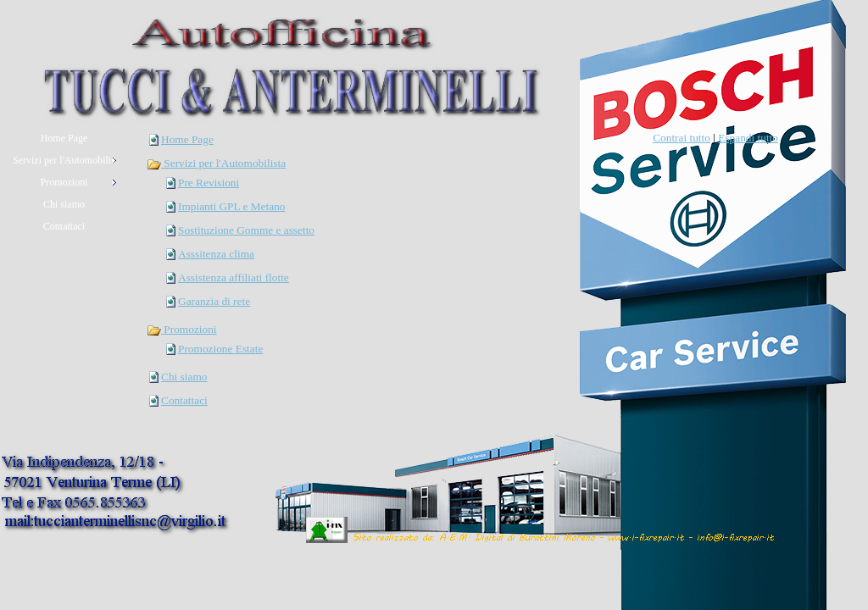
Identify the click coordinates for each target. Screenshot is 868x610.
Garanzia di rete (214, 301)
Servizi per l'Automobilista (216, 163)
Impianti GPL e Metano (231, 206)
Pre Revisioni (209, 183)
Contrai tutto (682, 138)
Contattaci (184, 400)
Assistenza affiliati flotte (234, 277)
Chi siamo (184, 377)
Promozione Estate (220, 349)
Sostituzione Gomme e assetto (246, 230)
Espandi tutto (748, 138)
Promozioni (182, 329)
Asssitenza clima (216, 254)
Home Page (187, 139)
